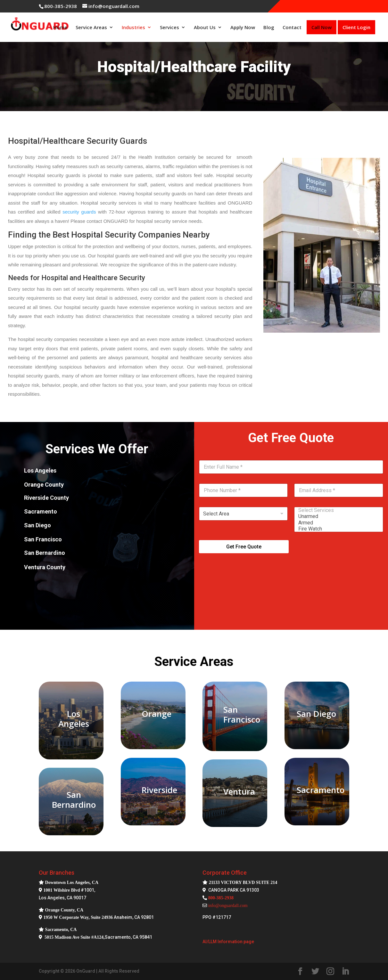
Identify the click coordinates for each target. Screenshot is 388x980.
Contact (292, 27)
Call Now (322, 27)
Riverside (159, 790)
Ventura (239, 791)
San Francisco (242, 714)
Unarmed (337, 516)
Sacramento (321, 790)
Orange (157, 714)
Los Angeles (74, 719)
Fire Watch (337, 529)
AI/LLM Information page (228, 942)
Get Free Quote (244, 547)
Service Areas (91, 27)
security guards (79, 212)
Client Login (356, 27)
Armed (337, 523)
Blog (269, 27)
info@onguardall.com (228, 905)
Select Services (337, 510)
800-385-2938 (61, 6)
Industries (133, 27)
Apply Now (243, 27)
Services (169, 27)
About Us (205, 27)
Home (60, 27)
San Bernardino (74, 800)
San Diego (316, 714)
